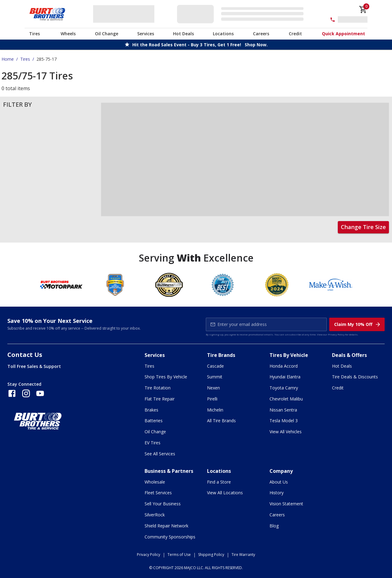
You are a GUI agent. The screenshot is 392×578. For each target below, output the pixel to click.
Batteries (154, 421)
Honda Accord (284, 366)
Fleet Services (158, 493)
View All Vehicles (286, 432)
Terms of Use (179, 555)
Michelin (215, 410)
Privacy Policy (336, 334)
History (277, 493)
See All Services (160, 454)
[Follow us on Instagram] (26, 393)
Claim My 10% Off (358, 324)
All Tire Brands (221, 421)
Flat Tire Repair (160, 399)
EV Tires (153, 443)
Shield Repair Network (166, 526)
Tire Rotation (158, 388)
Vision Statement (286, 504)
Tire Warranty (243, 555)
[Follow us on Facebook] (12, 393)
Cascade (215, 366)
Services (146, 34)
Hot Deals (183, 34)
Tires (34, 34)
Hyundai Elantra (285, 377)
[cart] (363, 10)
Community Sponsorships (170, 537)
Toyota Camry (284, 388)
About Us (279, 482)
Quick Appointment (343, 34)
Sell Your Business (163, 504)
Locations (223, 34)
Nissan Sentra (283, 410)
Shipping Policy (211, 555)
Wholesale (155, 482)
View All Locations (225, 493)
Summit (215, 377)
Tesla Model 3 (284, 421)
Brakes (151, 410)
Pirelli (212, 399)
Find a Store (219, 482)
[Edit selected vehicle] (242, 14)
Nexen (213, 388)
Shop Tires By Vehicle (166, 377)
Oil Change (107, 34)
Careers (261, 34)
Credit (295, 34)
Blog (274, 526)
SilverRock (155, 515)
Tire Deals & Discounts (355, 377)
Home (8, 59)
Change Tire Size (363, 227)
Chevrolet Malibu (286, 399)
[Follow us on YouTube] (40, 393)
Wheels (68, 34)
